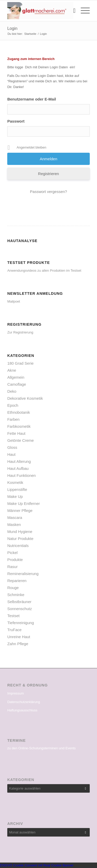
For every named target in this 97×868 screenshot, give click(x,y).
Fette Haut (16, 433)
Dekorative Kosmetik (25, 398)
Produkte (15, 560)
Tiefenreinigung (21, 623)
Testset (13, 616)
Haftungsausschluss (22, 710)
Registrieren (48, 174)
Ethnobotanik (19, 412)
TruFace (14, 630)
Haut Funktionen (21, 475)
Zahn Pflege (18, 644)
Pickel (12, 553)
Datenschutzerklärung (24, 702)
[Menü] (83, 11)
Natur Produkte (20, 539)
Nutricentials (18, 546)
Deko (12, 391)
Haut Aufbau (18, 468)
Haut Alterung (19, 461)
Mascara (15, 518)
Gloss (12, 447)
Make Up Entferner (24, 503)
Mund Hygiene (20, 532)
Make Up (15, 496)
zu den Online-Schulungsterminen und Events (42, 748)
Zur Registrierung (20, 332)
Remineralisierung (23, 574)
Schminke (16, 595)
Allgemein (16, 377)
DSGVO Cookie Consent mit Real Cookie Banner (37, 865)
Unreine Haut (19, 637)
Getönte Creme (21, 440)
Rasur (12, 567)
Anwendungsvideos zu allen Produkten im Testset (44, 271)
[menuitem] (72, 11)
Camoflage (17, 384)
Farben (13, 419)
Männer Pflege (20, 510)
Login (12, 28)
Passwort (16, 121)
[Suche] (72, 11)
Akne (12, 370)
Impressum (16, 693)
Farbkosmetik (19, 426)
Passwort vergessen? (48, 192)
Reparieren (17, 581)
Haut (11, 454)
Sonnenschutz (20, 609)
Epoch (13, 405)
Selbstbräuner (19, 602)
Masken (14, 525)
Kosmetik (15, 482)
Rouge (13, 588)
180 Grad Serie (20, 363)
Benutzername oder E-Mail (32, 99)
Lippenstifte (17, 489)
